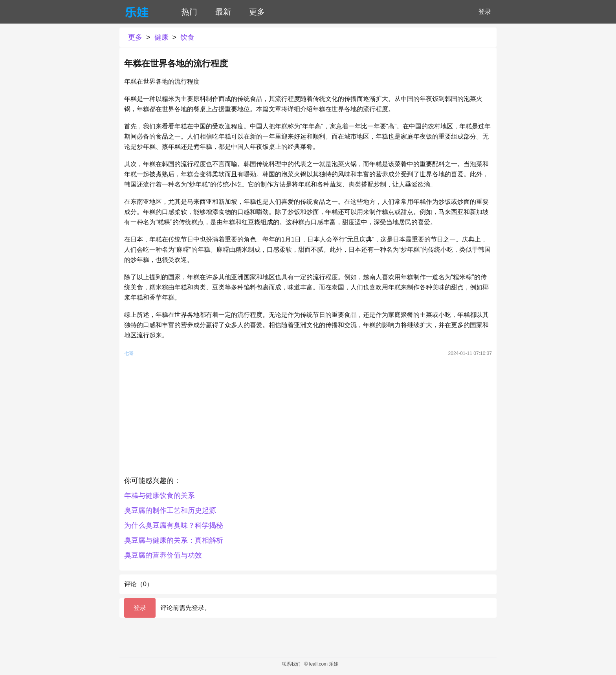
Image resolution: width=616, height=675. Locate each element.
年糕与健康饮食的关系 (159, 496)
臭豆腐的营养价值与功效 (163, 555)
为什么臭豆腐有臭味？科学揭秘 (174, 525)
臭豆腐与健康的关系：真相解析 (174, 540)
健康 (161, 37)
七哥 (129, 353)
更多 (257, 12)
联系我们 (291, 664)
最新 (223, 12)
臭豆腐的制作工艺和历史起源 (170, 510)
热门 (189, 12)
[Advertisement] (308, 418)
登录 (485, 12)
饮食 (187, 37)
